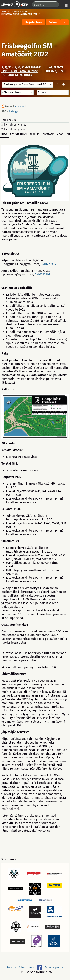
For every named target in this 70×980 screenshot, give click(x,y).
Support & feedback (20, 967)
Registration (18, 134)
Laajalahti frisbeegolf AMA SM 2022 (32, 69)
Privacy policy (54, 967)
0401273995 (48, 264)
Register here (34, 22)
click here (21, 106)
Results (35, 134)
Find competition (19, 12)
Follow (53, 22)
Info (4, 134)
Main (4, 12)
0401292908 (43, 274)
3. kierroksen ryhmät (14, 125)
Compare (48, 134)
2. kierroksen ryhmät (14, 129)
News (60, 134)
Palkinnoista (9, 120)
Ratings (14, 111)
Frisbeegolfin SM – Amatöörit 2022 (29, 50)
